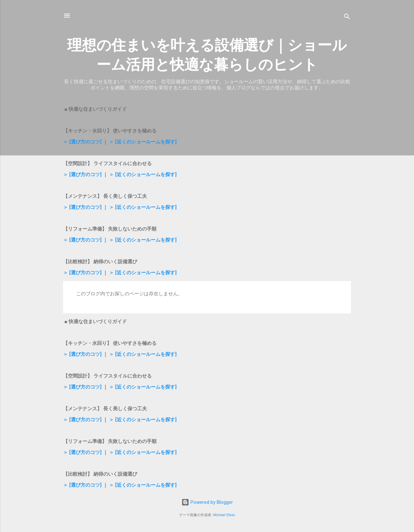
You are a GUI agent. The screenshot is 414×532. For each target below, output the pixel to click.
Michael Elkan (224, 515)
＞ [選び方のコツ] (82, 142)
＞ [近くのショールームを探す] (143, 142)
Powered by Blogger (207, 502)
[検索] (347, 18)
